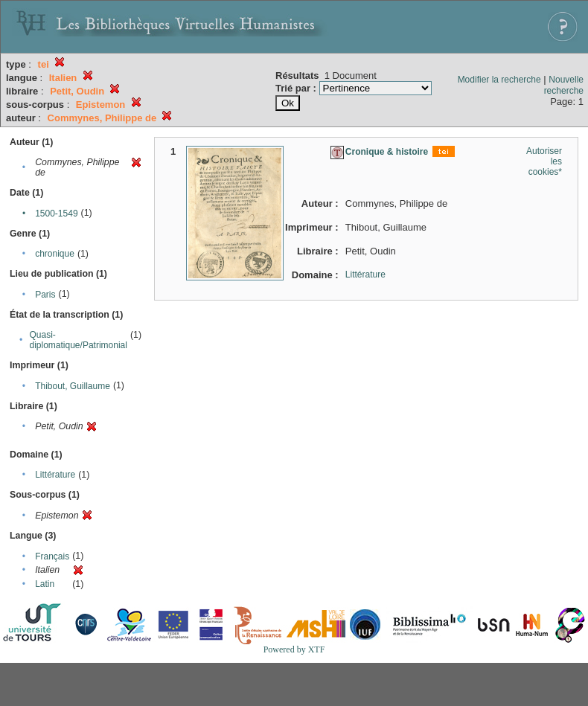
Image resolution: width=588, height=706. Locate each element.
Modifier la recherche (499, 80)
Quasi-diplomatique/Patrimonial (79, 340)
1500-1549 (56, 214)
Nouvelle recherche (564, 85)
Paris (45, 295)
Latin (45, 584)
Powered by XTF (294, 649)
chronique (55, 254)
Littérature (55, 475)
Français (52, 556)
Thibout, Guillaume (73, 386)
